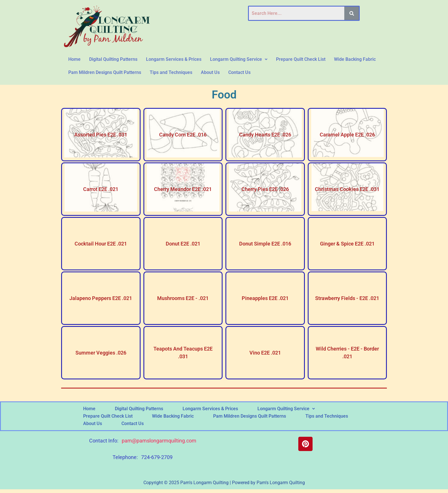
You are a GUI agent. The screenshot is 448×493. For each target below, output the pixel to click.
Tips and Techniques (171, 72)
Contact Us (239, 72)
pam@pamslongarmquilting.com (159, 441)
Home (74, 59)
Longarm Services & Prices (174, 59)
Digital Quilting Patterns (113, 59)
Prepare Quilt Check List (301, 59)
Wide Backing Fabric (355, 59)
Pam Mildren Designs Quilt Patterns (105, 72)
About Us (210, 72)
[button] (239, 59)
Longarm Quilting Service (239, 59)
